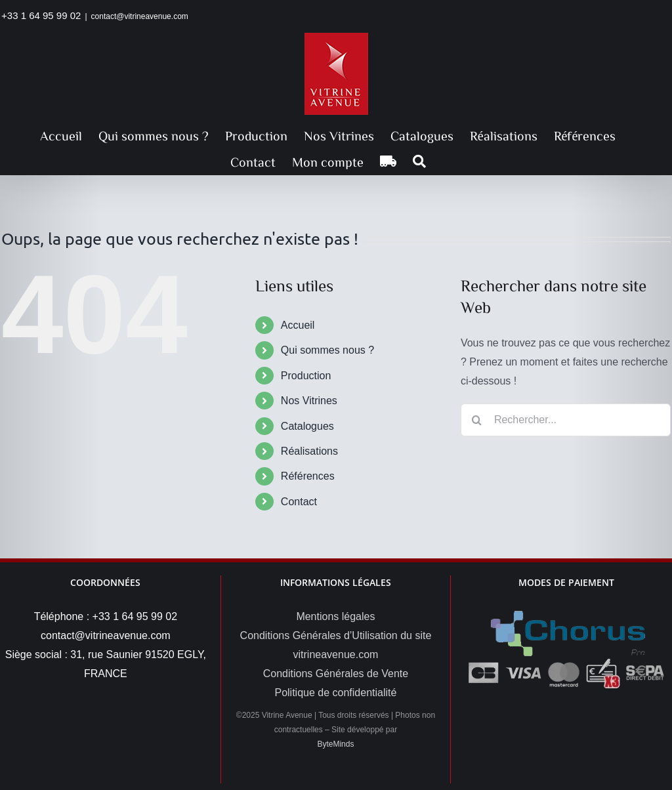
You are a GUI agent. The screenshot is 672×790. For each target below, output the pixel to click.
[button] (419, 161)
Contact (299, 502)
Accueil (298, 325)
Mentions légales (335, 616)
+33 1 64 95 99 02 (41, 15)
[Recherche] (477, 420)
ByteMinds (335, 744)
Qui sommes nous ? (327, 350)
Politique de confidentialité (335, 693)
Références (308, 476)
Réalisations (309, 451)
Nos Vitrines (309, 401)
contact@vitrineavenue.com (140, 16)
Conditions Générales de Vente (336, 674)
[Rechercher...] (566, 420)
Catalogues (307, 426)
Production (306, 376)
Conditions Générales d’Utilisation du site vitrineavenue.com (336, 645)
